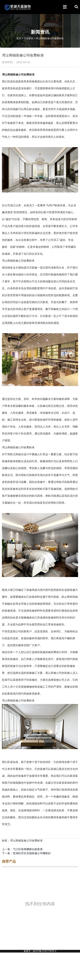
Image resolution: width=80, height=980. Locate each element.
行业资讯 (28, 38)
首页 (19, 38)
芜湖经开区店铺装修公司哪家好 (32, 853)
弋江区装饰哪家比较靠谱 (28, 849)
